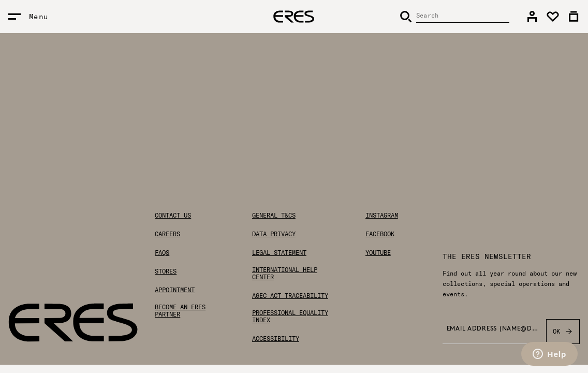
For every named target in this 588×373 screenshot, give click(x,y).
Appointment (175, 290)
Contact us (173, 216)
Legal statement (279, 253)
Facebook (380, 234)
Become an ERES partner (180, 311)
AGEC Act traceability (290, 296)
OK (563, 332)
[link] (532, 17)
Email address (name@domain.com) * (493, 329)
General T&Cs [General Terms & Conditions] (274, 216)
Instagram (382, 216)
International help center (285, 274)
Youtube (378, 253)
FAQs (162, 253)
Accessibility (276, 339)
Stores (166, 271)
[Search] (454, 17)
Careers (167, 234)
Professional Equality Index (290, 317)
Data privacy (274, 234)
